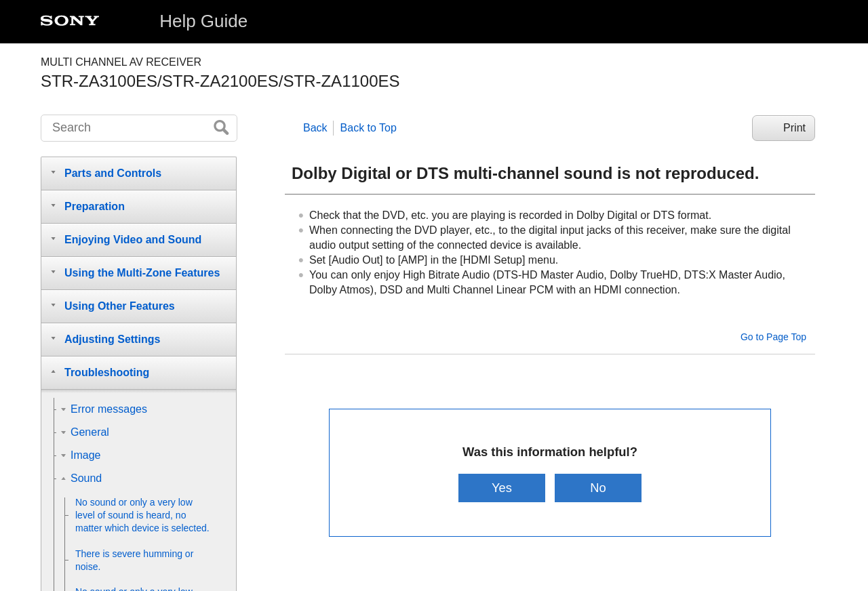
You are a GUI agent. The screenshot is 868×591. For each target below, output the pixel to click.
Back (315, 128)
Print (794, 128)
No (599, 488)
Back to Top (369, 128)
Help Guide (203, 21)
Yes (501, 488)
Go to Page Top (773, 337)
